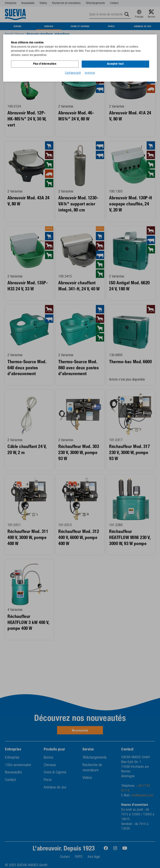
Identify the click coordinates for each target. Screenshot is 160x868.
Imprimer (90, 73)
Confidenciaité (73, 73)
